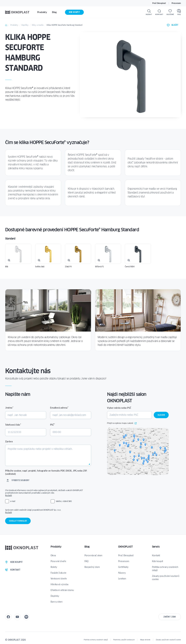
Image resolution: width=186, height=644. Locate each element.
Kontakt (156, 555)
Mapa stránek (145, 640)
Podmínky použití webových (124, 640)
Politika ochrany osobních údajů (165, 569)
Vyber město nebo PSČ (119, 408)
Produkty (14, 25)
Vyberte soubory (20, 480)
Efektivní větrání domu (62, 590)
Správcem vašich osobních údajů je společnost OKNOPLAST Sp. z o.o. (48, 511)
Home (6, 25)
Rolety (54, 567)
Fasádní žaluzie (58, 573)
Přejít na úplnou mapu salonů (122, 423)
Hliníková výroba (59, 584)
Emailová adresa (59, 408)
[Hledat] (149, 12)
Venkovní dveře (59, 579)
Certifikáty (123, 567)
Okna (53, 555)
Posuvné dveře (58, 561)
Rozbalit (8, 495)
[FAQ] (179, 12)
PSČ (52, 425)
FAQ (86, 561)
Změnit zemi (170, 617)
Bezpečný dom (92, 567)
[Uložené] (170, 12)
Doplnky (55, 596)
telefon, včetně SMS (64, 501)
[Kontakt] (159, 12)
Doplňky (25, 25)
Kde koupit (74, 12)
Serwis (156, 547)
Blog (87, 547)
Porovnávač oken (93, 555)
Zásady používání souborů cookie (166, 578)
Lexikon (122, 579)
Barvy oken (56, 602)
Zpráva (9, 441)
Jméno (9, 408)
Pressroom (176, 3)
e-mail (13, 501)
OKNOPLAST (125, 547)
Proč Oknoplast (159, 3)
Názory (122, 573)
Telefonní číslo (13, 425)
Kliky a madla (38, 25)
